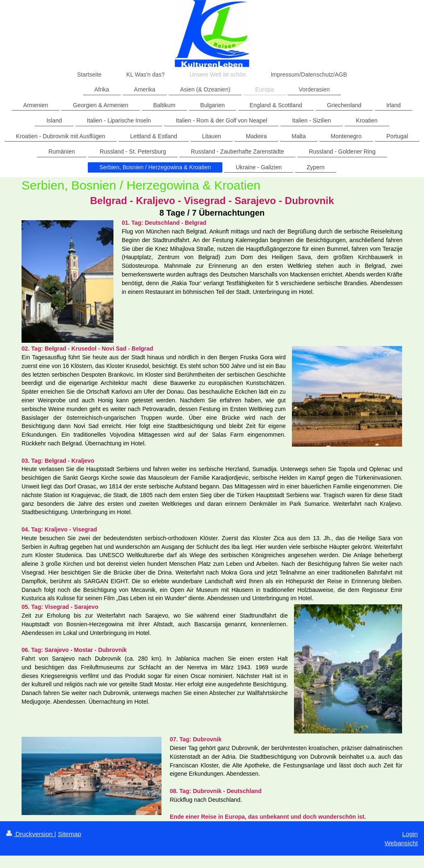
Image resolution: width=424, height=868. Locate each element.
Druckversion (30, 834)
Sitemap (70, 834)
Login (410, 834)
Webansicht (401, 843)
